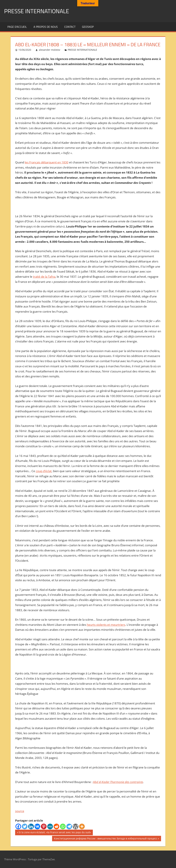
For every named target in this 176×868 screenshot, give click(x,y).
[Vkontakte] (37, 826)
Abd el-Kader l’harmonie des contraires (118, 782)
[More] (82, 826)
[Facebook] (18, 826)
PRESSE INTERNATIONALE (39, 11)
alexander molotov (49, 50)
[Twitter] (25, 826)
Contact (70, 27)
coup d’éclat (44, 471)
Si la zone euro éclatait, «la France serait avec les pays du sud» (55, 833)
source (20, 811)
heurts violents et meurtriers (106, 625)
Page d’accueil (17, 27)
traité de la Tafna (44, 277)
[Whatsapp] (63, 826)
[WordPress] (76, 826)
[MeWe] (50, 826)
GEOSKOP (88, 27)
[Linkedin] (31, 826)
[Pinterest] (44, 826)
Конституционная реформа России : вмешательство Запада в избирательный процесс (105, 839)
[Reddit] (56, 826)
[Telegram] (69, 826)
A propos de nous (46, 27)
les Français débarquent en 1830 (47, 162)
